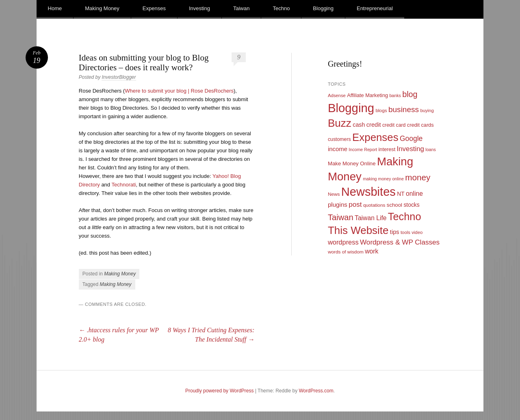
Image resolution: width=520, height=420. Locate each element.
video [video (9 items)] (417, 232)
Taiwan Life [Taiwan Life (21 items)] (370, 218)
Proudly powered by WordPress (220, 391)
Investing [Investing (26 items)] (411, 149)
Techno (281, 8)
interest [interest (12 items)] (387, 149)
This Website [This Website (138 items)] (358, 230)
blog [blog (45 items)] (410, 94)
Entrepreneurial (375, 8)
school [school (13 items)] (394, 205)
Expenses (154, 8)
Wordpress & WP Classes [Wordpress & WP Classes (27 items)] (400, 242)
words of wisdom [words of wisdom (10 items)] (346, 252)
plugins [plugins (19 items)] (338, 205)
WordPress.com (316, 391)
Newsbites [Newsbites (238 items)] (368, 192)
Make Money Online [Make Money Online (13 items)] (352, 163)
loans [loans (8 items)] (430, 149)
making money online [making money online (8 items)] (383, 179)
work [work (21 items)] (372, 251)
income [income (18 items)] (338, 149)
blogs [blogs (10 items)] (381, 110)
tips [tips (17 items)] (395, 232)
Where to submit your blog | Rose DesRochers (179, 91)
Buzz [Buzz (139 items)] (340, 123)
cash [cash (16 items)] (359, 125)
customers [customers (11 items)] (339, 139)
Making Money (102, 8)
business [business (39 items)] (404, 109)
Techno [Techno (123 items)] (405, 216)
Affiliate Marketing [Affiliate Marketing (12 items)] (367, 95)
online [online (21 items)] (414, 194)
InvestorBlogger (119, 77)
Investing (199, 8)
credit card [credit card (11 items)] (394, 125)
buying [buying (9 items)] (427, 110)
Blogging (323, 8)
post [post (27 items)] (355, 205)
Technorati (123, 185)
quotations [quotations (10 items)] (374, 205)
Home (55, 8)
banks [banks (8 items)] (395, 95)
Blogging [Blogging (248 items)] (351, 108)
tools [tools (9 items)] (405, 232)
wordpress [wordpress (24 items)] (343, 242)
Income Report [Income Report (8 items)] (363, 149)
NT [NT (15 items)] (401, 194)
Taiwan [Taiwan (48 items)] (341, 217)
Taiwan (241, 8)
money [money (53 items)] (418, 177)
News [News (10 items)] (334, 194)
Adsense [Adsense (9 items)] (337, 95)
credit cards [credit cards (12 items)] (420, 125)
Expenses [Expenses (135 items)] (375, 137)
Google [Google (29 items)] (411, 139)
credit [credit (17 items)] (374, 125)
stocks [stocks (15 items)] (411, 205)
